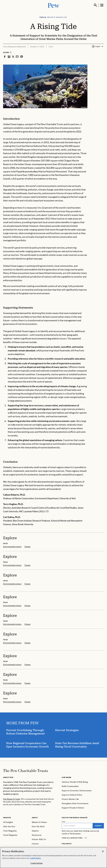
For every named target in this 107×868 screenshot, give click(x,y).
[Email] (77, 826)
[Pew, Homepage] (54, 5)
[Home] (25, 771)
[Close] (103, 853)
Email (63, 822)
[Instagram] (67, 848)
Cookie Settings (37, 865)
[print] (22, 56)
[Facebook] (63, 848)
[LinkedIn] (72, 848)
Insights (7, 818)
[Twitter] (75, 848)
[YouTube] (79, 848)
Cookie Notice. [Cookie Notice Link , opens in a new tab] (35, 860)
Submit (98, 826)
